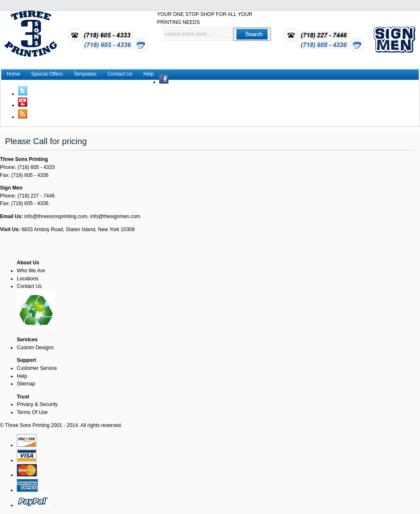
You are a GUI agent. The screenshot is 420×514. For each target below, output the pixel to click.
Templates (85, 74)
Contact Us (120, 74)
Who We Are (31, 271)
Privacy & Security (37, 404)
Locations (28, 279)
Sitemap (26, 384)
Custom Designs (35, 348)
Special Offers (47, 74)
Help (148, 74)
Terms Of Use (32, 412)
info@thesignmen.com (115, 216)
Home (13, 74)
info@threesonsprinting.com (56, 216)
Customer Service (37, 368)
